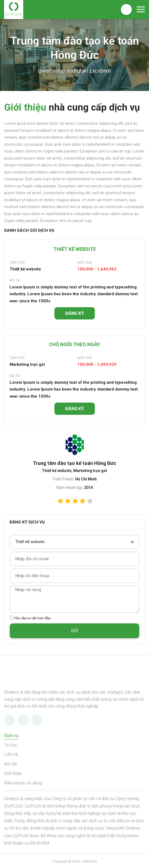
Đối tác (11, 764)
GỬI (75, 631)
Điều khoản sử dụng (23, 783)
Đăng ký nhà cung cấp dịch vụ (126, 10)
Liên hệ (11, 754)
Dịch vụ (11, 735)
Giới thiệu (13, 773)
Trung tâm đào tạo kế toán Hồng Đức (74, 463)
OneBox (14, 10)
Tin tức (11, 745)
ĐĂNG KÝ (75, 313)
